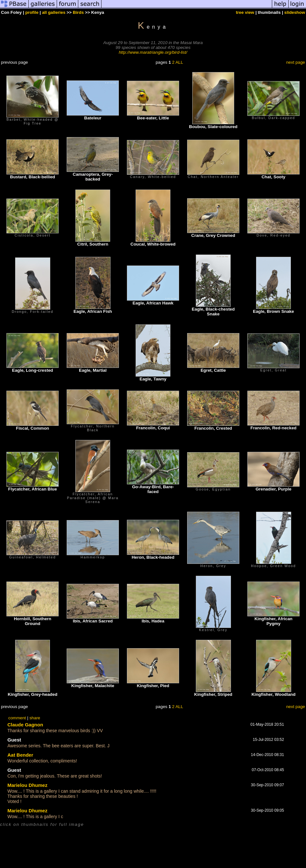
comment (17, 718)
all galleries (54, 12)
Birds (78, 12)
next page (296, 62)
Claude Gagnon (25, 725)
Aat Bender (20, 755)
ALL (179, 62)
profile (32, 12)
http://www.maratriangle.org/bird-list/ (153, 52)
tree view (245, 12)
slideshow (295, 12)
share (35, 718)
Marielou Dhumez (27, 785)
